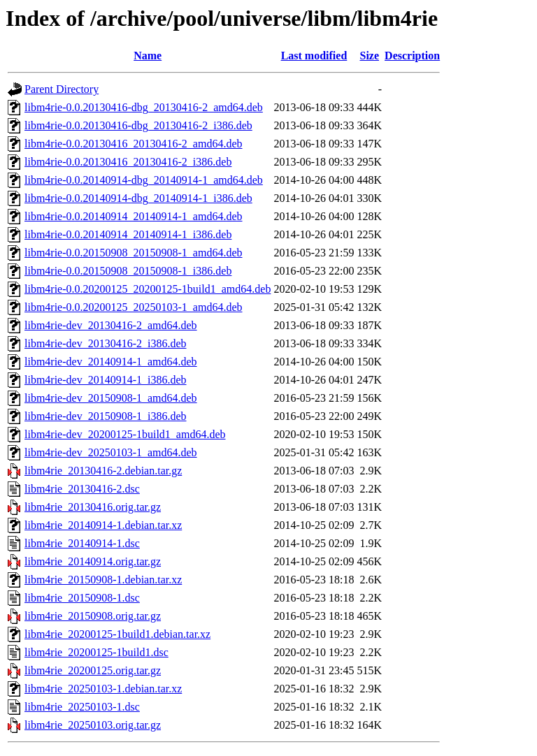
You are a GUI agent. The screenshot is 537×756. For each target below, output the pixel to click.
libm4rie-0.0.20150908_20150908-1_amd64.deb (134, 253)
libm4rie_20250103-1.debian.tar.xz (103, 689)
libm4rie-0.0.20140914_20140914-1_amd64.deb (134, 216)
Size (370, 56)
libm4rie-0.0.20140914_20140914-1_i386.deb (128, 234)
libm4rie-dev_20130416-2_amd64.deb (111, 325)
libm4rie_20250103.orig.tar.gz (93, 725)
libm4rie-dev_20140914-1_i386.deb (106, 380)
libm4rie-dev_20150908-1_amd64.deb (111, 398)
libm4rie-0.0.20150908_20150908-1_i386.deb (128, 271)
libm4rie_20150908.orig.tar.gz (93, 616)
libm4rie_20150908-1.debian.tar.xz (103, 580)
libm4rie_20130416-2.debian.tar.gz (103, 471)
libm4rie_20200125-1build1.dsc (96, 652)
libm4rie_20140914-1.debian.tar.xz (103, 525)
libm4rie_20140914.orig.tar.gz (93, 561)
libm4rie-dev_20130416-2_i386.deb (106, 343)
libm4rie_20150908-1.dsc (82, 598)
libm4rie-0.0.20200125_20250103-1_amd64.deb (134, 307)
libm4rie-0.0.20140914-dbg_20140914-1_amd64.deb (144, 180)
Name (148, 56)
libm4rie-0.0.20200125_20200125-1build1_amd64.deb (148, 289)
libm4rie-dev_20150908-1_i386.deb (106, 416)
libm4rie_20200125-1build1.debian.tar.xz (117, 634)
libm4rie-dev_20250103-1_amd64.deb (111, 452)
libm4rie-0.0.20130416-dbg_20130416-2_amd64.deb (144, 107)
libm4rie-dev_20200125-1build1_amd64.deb (125, 434)
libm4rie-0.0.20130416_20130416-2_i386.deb (128, 162)
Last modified (314, 56)
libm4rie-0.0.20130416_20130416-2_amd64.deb (134, 144)
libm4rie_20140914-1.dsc (82, 543)
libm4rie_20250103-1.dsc (82, 707)
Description (412, 56)
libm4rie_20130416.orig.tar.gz (93, 507)
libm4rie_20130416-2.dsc (82, 489)
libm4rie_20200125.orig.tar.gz (93, 670)
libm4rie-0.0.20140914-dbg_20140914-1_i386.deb (138, 198)
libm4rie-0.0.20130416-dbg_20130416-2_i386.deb (138, 125)
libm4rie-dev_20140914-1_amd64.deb (111, 362)
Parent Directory (62, 89)
